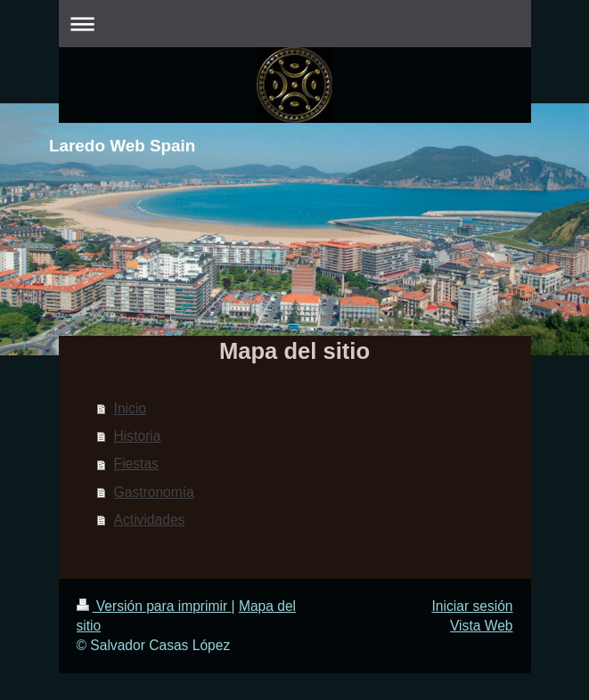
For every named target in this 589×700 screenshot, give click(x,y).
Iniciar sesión (472, 606)
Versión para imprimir (154, 606)
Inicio (130, 408)
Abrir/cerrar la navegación (295, 24)
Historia (138, 436)
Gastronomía (154, 492)
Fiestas (136, 464)
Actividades (150, 520)
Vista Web (482, 626)
